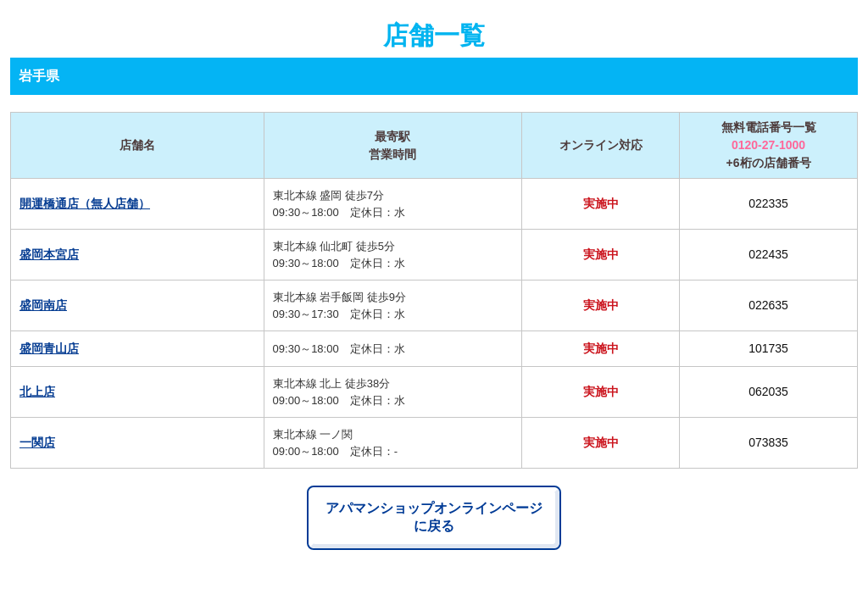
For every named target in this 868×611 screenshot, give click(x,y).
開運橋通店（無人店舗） (85, 203)
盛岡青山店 (49, 348)
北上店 (37, 392)
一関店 (37, 442)
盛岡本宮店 (49, 254)
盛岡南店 (43, 305)
